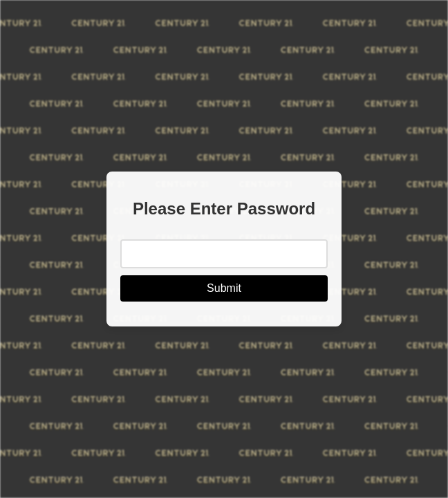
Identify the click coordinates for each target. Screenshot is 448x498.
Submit (224, 288)
